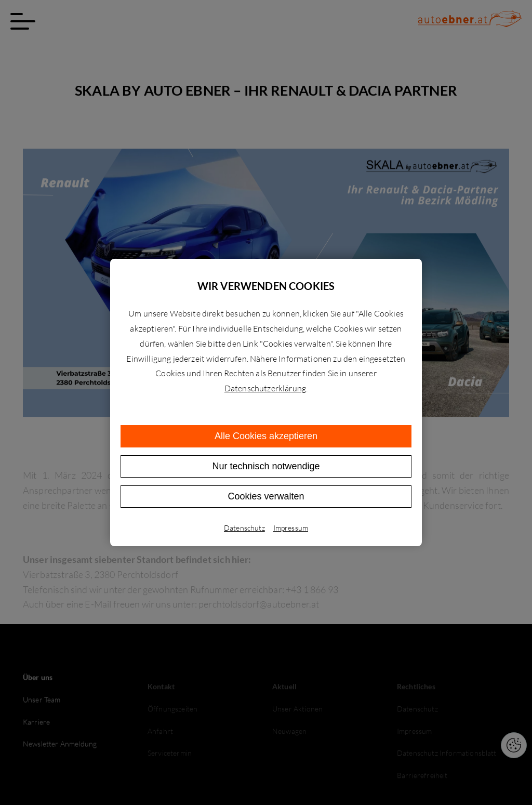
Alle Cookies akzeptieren (266, 436)
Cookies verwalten (266, 496)
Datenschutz (244, 528)
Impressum (291, 528)
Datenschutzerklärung (265, 388)
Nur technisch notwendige (266, 466)
